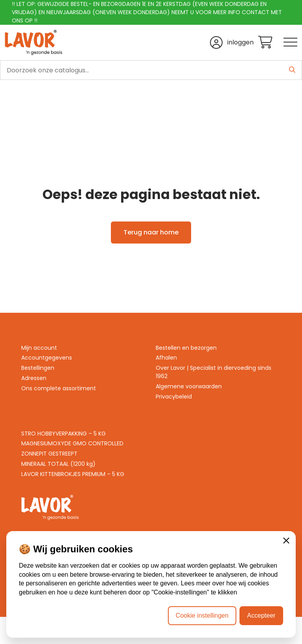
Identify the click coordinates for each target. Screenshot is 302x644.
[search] (151, 70)
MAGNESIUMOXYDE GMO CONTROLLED (72, 443)
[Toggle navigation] (290, 43)
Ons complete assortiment (59, 388)
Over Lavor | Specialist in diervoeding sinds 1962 (214, 372)
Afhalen (166, 358)
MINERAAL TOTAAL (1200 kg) (58, 464)
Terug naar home (151, 232)
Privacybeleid (174, 397)
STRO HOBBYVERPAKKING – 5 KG (64, 434)
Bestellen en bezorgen (186, 348)
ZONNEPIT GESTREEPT (49, 454)
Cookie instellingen (202, 615)
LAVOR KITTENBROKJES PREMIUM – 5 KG (73, 474)
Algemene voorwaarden (189, 386)
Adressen (34, 378)
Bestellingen (38, 368)
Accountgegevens (47, 358)
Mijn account (39, 348)
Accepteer (261, 615)
